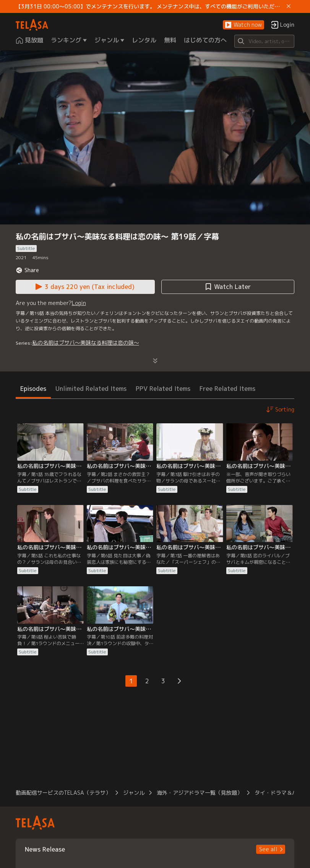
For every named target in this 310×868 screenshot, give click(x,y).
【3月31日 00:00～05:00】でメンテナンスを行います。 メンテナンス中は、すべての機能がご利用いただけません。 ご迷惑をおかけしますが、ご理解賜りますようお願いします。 (150, 6)
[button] (243, 25)
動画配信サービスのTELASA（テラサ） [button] (63, 793)
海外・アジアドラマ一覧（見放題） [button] (200, 793)
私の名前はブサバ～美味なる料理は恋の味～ (86, 343)
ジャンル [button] (134, 793)
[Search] (265, 41)
